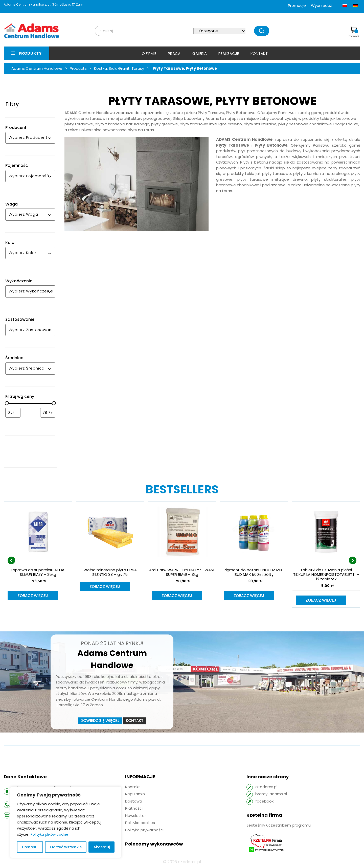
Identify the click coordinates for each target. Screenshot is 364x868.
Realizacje (229, 53)
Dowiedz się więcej (100, 721)
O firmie (149, 53)
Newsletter (135, 816)
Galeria (200, 53)
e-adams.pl (266, 787)
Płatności (134, 809)
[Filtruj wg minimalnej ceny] (13, 413)
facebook (264, 802)
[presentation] (11, 561)
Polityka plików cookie (49, 834)
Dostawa (134, 802)
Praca (174, 53)
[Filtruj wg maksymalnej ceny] (48, 413)
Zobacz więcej (33, 596)
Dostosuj (30, 847)
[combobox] (28, 138)
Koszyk (354, 32)
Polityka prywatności (144, 830)
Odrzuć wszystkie (66, 847)
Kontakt (259, 53)
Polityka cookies (140, 823)
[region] (66, 822)
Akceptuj (102, 847)
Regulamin (135, 794)
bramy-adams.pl (271, 794)
